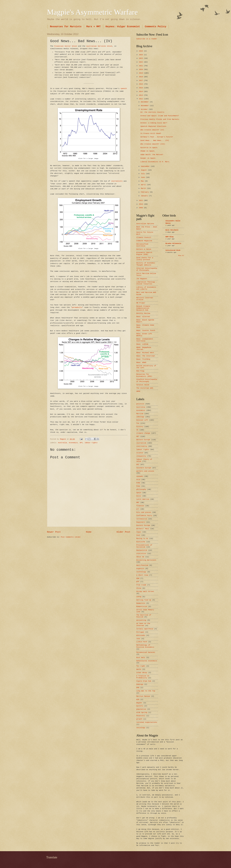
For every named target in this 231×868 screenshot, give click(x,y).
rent (138, 639)
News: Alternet (143, 317)
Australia (62, 443)
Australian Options (145, 224)
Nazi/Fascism (142, 565)
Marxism (140, 414)
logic (139, 532)
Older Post (124, 532)
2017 (141, 81)
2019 (141, 73)
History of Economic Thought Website (146, 264)
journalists (117, 181)
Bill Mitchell (172, 230)
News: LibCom (142, 344)
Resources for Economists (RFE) (144, 375)
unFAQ (139, 597)
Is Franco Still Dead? (151, 133)
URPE (138, 391)
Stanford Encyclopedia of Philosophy (147, 380)
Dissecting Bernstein (146, 560)
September (146, 166)
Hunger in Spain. (148, 158)
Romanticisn (142, 607)
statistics (141, 554)
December (145, 102)
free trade (141, 585)
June (143, 177)
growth (139, 719)
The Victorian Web (145, 388)
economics (73, 443)
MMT (138, 503)
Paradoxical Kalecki (146, 652)
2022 (141, 62)
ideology (140, 417)
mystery (140, 706)
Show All (181, 256)
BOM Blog (170, 237)
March (144, 188)
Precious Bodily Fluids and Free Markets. (160, 119)
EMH (138, 688)
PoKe (138, 486)
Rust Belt (141, 658)
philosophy (141, 489)
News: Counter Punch (146, 331)
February (145, 192)
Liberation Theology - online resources (147, 283)
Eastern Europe (143, 525)
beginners (141, 522)
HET (138, 436)
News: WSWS (141, 362)
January (145, 196)
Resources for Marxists (66, 27)
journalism (141, 443)
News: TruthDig (143, 359)
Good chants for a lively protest (145, 259)
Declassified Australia (142, 245)
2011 (141, 200)
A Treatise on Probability (143, 677)
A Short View (142, 575)
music (139, 496)
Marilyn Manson (143, 696)
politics (140, 404)
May (143, 181)
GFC (81, 443)
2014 (141, 92)
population (141, 709)
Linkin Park (142, 642)
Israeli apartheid (145, 629)
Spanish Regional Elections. (154, 126)
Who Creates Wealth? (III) (153, 144)
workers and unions (145, 471)
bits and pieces (144, 512)
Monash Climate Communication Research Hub (143, 308)
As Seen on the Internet (143, 624)
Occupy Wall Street (145, 592)
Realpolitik (142, 550)
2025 (141, 55)
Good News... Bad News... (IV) (155, 140)
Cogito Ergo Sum (144, 681)
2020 (141, 69)
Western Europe (143, 440)
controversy (142, 446)
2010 (141, 204)
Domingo (140, 684)
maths (139, 669)
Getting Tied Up (144, 600)
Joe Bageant (142, 279)
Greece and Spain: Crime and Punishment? (160, 116)
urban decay (142, 673)
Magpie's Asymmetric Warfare (92, 12)
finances (140, 506)
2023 (141, 58)
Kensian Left (142, 420)
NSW (138, 578)
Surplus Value (143, 385)
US (137, 430)
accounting (141, 620)
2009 (141, 208)
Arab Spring (142, 712)
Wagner (139, 703)
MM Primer (141, 303)
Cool (138, 535)
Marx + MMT (94, 27)
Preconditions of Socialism (144, 546)
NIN (138, 700)
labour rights (91, 443)
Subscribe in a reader (147, 39)
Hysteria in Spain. (149, 148)
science (140, 453)
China (139, 588)
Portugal (140, 632)
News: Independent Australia (145, 340)
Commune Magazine (144, 241)
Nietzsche (141, 542)
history (140, 427)
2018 (141, 77)
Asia (138, 480)
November (145, 106)
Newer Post (54, 532)
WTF (138, 582)
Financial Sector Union (66, 46)
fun (138, 423)
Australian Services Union (99, 46)
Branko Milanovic (174, 243)
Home (89, 532)
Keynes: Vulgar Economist (123, 27)
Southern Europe (144, 468)
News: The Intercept (146, 356)
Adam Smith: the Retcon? (152, 155)
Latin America (143, 499)
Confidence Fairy (144, 516)
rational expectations (147, 722)
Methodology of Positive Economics (145, 646)
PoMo (138, 483)
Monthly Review (143, 313)
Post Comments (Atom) (71, 537)
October (145, 109)
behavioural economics (147, 661)
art (138, 509)
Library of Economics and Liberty (146, 288)
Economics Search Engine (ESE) (144, 253)
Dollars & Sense (144, 249)
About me (140, 557)
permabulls (77, 307)
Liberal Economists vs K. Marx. (155, 162)
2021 (141, 66)
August (144, 170)
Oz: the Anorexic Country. (153, 112)
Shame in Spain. (148, 151)
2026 (141, 51)
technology (141, 572)
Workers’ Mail (143, 529)
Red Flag (140, 371)
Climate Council (144, 237)
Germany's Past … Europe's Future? (157, 137)
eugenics (140, 569)
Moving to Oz (142, 539)
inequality (141, 456)
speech (124, 88)
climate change (143, 433)
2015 (141, 88)
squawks (140, 476)
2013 (141, 95)
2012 (141, 99)
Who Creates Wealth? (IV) (152, 130)
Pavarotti (141, 716)
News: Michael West (145, 353)
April (144, 185)
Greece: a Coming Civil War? (154, 123)
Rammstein (141, 603)
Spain (139, 493)
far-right (141, 666)
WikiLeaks (141, 635)
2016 (141, 84)
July (143, 174)
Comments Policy (155, 27)
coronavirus (142, 519)
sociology (141, 728)
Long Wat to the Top (146, 691)
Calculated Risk (173, 250)
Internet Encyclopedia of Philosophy (147, 269)
